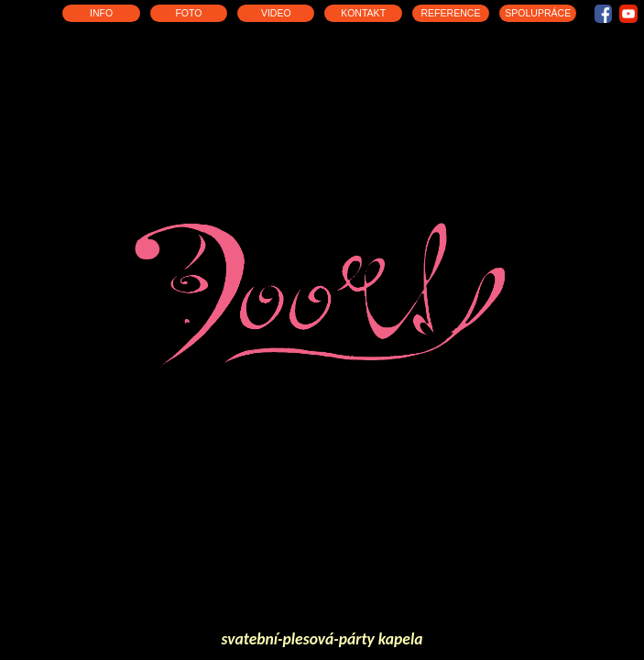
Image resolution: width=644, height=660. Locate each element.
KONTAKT (363, 13)
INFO (101, 13)
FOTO (188, 13)
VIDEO (276, 13)
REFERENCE (450, 13)
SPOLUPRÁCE (538, 13)
